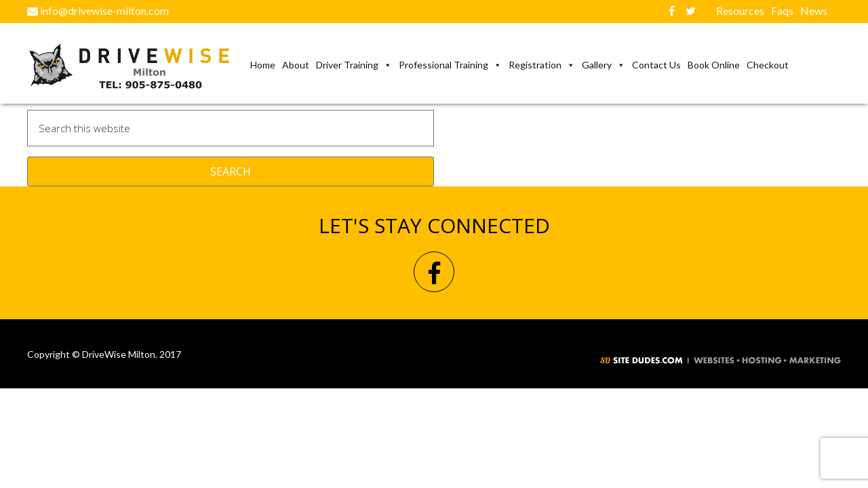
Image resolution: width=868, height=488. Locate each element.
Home (263, 65)
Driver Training (354, 65)
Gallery (604, 65)
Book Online (714, 65)
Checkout (768, 65)
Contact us (656, 65)
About (296, 65)
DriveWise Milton (137, 66)
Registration (542, 65)
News (814, 11)
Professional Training (450, 65)
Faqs (782, 11)
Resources (740, 11)
